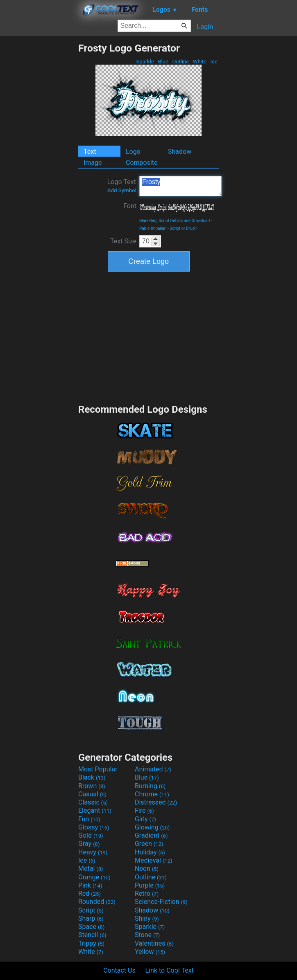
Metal (91, 869)
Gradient (151, 835)
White (200, 62)
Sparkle (145, 62)
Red (90, 893)
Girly (145, 819)
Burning (150, 786)
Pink (90, 885)
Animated (153, 769)
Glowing (152, 827)
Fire (144, 810)
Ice (214, 62)
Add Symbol (122, 190)
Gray (89, 844)
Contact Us (119, 970)
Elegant (95, 810)
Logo (133, 152)
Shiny (147, 918)
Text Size (123, 241)
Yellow (150, 952)
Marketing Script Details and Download (175, 221)
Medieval (154, 860)
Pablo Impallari (153, 228)
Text (90, 152)
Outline (180, 62)
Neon (147, 869)
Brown (92, 786)
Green (149, 844)
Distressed (156, 802)
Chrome (152, 794)
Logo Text (122, 186)
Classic (93, 802)
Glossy (94, 827)
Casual (92, 794)
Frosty (180, 186)
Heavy (93, 852)
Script (91, 910)
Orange (94, 877)
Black (92, 777)
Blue (163, 62)
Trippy (91, 943)
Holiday (150, 852)
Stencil (92, 935)
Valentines (154, 943)
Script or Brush (183, 228)
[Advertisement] (39, 165)
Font (130, 206)
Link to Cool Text (170, 970)
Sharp (91, 918)
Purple (150, 885)
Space (91, 927)
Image (93, 163)
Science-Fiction (161, 902)
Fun (89, 819)
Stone (147, 935)
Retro (147, 893)
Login (205, 27)
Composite (142, 163)
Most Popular (98, 769)
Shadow (180, 152)
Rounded (97, 902)
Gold (91, 835)
